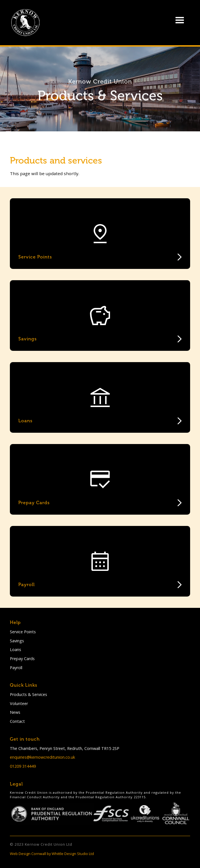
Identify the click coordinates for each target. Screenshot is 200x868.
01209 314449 (23, 766)
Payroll (16, 668)
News (15, 712)
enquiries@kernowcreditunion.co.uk (42, 757)
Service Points (23, 632)
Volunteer (19, 703)
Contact (17, 721)
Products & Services (28, 694)
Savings (17, 641)
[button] (180, 20)
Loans (16, 650)
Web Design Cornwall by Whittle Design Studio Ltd (52, 854)
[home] (24, 23)
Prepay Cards (22, 659)
